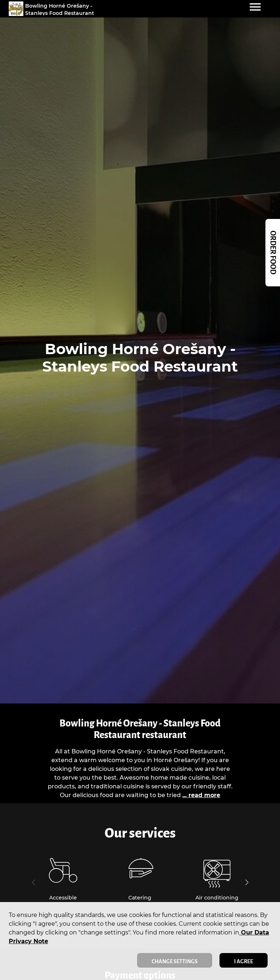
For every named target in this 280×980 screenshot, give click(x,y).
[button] (247, 882)
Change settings (175, 961)
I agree (244, 961)
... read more (201, 795)
